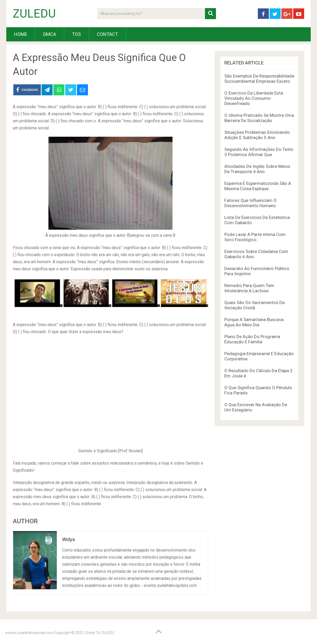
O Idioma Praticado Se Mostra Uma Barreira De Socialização (259, 118)
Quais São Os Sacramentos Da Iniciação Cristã (254, 305)
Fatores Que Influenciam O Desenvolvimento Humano (251, 203)
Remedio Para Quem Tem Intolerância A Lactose (249, 288)
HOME (21, 34)
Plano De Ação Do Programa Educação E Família (252, 339)
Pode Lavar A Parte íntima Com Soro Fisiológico (255, 237)
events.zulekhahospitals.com (30, 633)
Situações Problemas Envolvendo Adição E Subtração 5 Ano (257, 135)
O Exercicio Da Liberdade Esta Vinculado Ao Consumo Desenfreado (254, 98)
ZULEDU (34, 14)
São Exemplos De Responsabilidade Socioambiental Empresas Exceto (259, 79)
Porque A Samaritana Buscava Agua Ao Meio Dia (254, 322)
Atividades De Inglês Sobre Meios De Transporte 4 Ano (257, 169)
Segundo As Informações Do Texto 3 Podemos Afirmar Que (259, 152)
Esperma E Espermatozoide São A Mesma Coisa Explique (258, 186)
